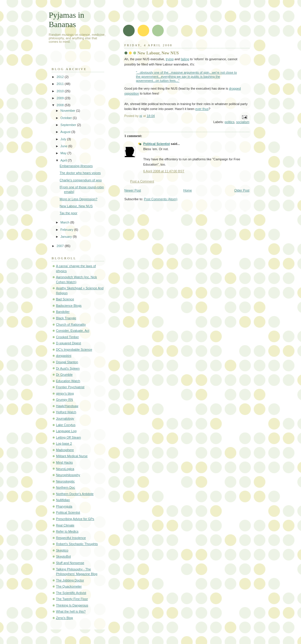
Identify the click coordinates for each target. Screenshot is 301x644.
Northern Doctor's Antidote (75, 494)
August (66, 132)
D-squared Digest (69, 343)
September (69, 125)
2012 (61, 77)
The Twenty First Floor (72, 599)
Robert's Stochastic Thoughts (77, 544)
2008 (61, 105)
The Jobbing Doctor (70, 580)
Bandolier (63, 312)
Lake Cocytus (66, 425)
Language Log (66, 431)
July (64, 139)
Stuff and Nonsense (70, 563)
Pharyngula (64, 506)
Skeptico (62, 550)
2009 (61, 98)
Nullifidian (63, 500)
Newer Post (133, 190)
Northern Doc (66, 487)
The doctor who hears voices (80, 173)
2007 (61, 246)
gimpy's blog (65, 393)
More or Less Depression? (79, 199)
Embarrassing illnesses (76, 166)
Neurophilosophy (68, 475)
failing (185, 59)
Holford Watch (66, 412)
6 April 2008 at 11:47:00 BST (164, 171)
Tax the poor (68, 213)
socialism (243, 122)
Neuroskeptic (65, 481)
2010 (61, 91)
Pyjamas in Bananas (67, 20)
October (67, 118)
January (67, 237)
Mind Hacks (65, 462)
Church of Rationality (71, 324)
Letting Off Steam (69, 437)
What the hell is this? (71, 611)
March (65, 222)
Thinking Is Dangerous (72, 605)
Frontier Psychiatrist (70, 387)
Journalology (65, 418)
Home (187, 190)
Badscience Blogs (69, 306)
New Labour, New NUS (76, 206)
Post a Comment (142, 181)
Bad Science (65, 299)
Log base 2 (64, 443)
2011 (61, 84)
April (64, 160)
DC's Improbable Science (74, 350)
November (68, 111)
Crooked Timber (68, 337)
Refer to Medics (67, 531)
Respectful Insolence (71, 538)
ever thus (202, 109)
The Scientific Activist (71, 593)
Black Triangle (66, 318)
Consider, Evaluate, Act (73, 331)
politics (229, 122)
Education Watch (68, 381)
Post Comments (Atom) (161, 199)
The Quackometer (69, 586)
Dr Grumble (64, 375)
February (67, 230)
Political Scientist (157, 144)
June (64, 146)
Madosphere (65, 450)
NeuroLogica (65, 469)
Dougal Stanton (67, 362)
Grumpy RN (65, 400)
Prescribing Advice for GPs (75, 519)
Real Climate (65, 525)
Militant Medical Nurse (72, 456)
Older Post (242, 190)
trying (170, 59)
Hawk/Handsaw (67, 406)
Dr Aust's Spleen (68, 368)
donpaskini (64, 356)
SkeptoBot (64, 556)
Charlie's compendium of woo (81, 180)
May (64, 153)
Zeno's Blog (65, 618)
